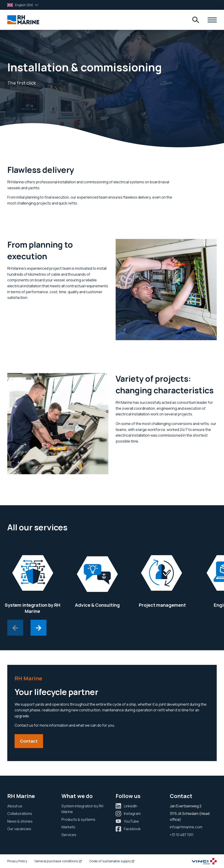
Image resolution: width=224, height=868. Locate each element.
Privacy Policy (17, 861)
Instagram (132, 814)
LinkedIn (131, 806)
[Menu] (196, 20)
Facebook (132, 829)
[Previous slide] (15, 628)
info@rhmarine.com (186, 827)
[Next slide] (38, 628)
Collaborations (20, 814)
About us (15, 806)
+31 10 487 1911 (182, 835)
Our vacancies (19, 829)
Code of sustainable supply (112, 861)
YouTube (131, 821)
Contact (29, 741)
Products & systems (78, 819)
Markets (68, 827)
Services (69, 835)
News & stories (20, 821)
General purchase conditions (58, 861)
